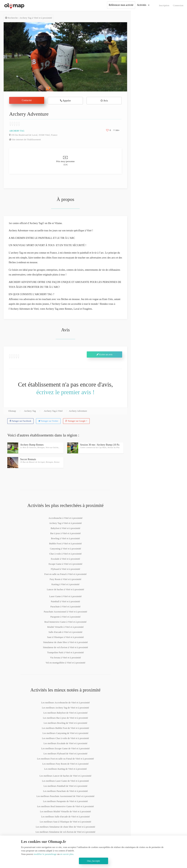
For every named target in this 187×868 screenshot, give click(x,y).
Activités (142, 5)
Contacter (27, 100)
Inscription (164, 5)
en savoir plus (67, 854)
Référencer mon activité (121, 5)
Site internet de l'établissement (25, 139)
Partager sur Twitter (48, 421)
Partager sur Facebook (20, 421)
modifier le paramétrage (45, 854)
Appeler (65, 101)
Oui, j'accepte (94, 861)
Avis (104, 101)
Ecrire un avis (104, 354)
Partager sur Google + (76, 421)
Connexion (178, 5)
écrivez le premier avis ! (65, 392)
